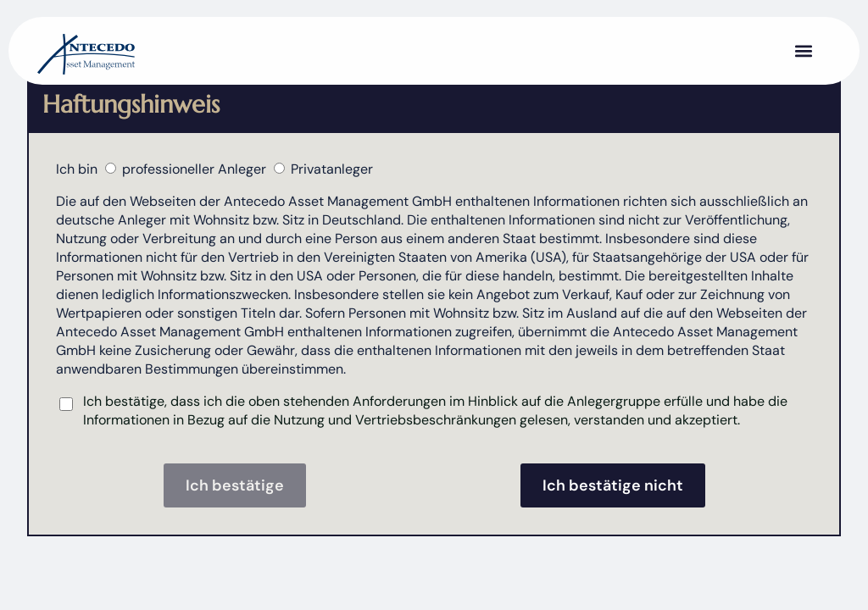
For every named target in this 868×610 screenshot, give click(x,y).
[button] (803, 51)
